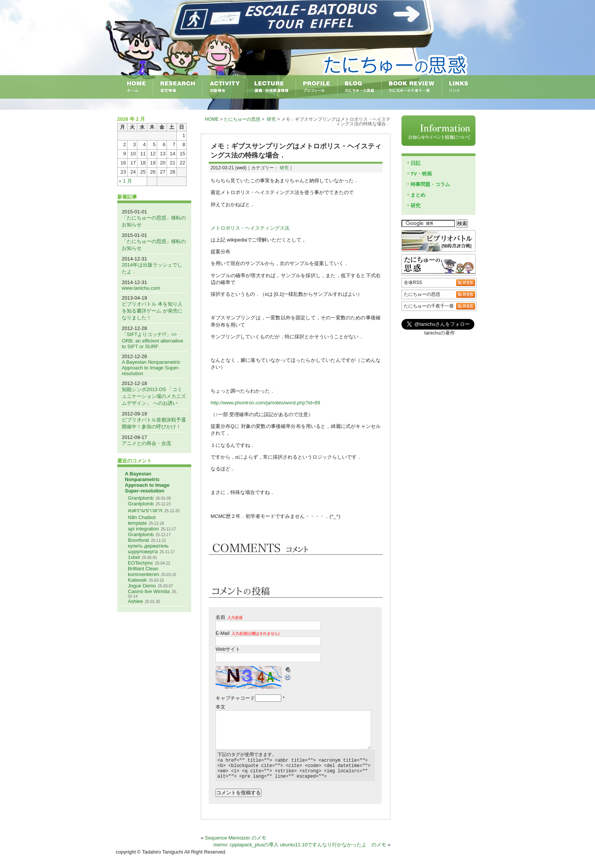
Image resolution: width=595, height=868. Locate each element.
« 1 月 (125, 181)
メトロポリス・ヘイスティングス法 (250, 228)
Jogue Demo (142, 586)
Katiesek (137, 580)
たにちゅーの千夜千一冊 (429, 306)
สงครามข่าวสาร (145, 511)
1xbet (134, 557)
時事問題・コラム (430, 184)
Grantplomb (141, 498)
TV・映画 (421, 174)
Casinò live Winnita (149, 591)
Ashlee (135, 601)
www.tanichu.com (141, 288)
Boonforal (139, 540)
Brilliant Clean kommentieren (143, 571)
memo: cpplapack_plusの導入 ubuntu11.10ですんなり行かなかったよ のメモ (300, 849)
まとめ (418, 195)
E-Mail (248, 633)
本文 (220, 707)
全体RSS (413, 282)
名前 (229, 617)
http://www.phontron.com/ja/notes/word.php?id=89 (265, 403)
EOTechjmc (140, 563)
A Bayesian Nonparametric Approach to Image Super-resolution (151, 368)
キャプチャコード (235, 698)
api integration (143, 529)
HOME (212, 119)
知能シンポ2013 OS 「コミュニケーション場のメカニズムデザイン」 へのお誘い (154, 396)
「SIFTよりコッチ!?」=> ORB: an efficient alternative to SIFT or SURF (153, 340)
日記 (416, 163)
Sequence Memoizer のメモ (236, 842)
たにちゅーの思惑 (242, 119)
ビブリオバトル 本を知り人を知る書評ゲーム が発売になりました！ (152, 311)
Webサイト (228, 649)
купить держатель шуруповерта (148, 549)
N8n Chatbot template (142, 520)
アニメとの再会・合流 (146, 443)
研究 (271, 119)
